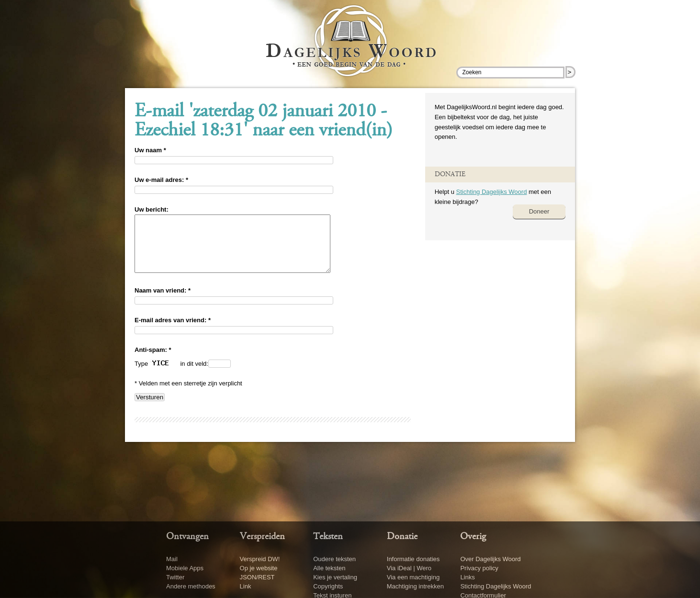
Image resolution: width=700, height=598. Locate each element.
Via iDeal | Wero (409, 568)
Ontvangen (187, 537)
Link (246, 586)
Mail (172, 559)
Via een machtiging (413, 577)
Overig (473, 537)
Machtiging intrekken (415, 586)
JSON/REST (257, 577)
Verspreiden (262, 537)
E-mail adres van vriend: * (173, 332)
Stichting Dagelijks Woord (491, 192)
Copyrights (328, 586)
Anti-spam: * (153, 361)
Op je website (259, 568)
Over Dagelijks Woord (490, 559)
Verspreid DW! (260, 559)
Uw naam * (150, 150)
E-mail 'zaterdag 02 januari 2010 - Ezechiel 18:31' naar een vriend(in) (264, 122)
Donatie (402, 537)
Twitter (175, 577)
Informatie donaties (413, 559)
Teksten (328, 537)
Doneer (539, 211)
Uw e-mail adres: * (161, 180)
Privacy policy (479, 568)
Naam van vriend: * (163, 302)
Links (467, 577)
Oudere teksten (334, 559)
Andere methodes (191, 586)
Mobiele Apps (185, 568)
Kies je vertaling (335, 577)
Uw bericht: (152, 209)
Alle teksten (329, 568)
